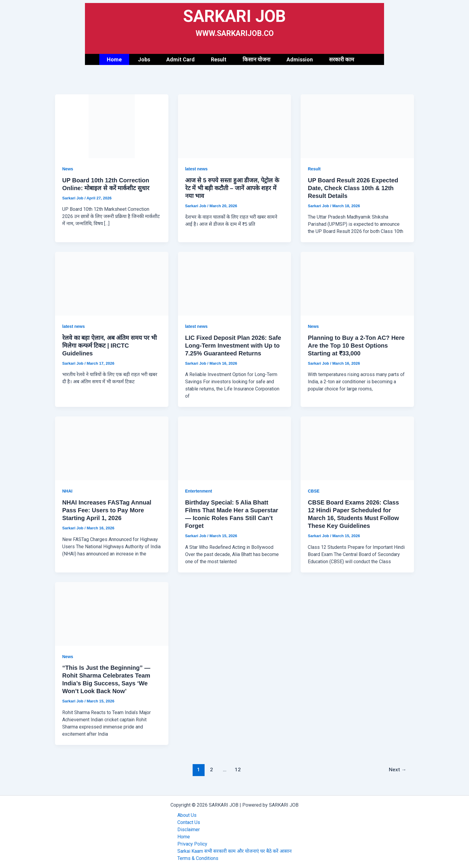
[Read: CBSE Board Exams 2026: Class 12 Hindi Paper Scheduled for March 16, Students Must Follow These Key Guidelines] (357, 448)
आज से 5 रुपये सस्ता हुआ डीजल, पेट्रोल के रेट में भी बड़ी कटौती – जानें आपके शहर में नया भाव (232, 188)
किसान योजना (256, 59)
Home (114, 59)
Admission (300, 59)
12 (238, 769)
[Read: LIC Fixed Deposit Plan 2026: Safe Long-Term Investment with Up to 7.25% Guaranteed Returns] (235, 283)
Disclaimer (189, 830)
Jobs (144, 59)
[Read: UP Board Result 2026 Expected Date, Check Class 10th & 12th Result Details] (357, 126)
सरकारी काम (342, 59)
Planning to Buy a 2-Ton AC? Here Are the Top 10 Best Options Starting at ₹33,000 (356, 346)
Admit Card (181, 59)
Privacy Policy (192, 844)
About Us (187, 815)
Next (398, 769)
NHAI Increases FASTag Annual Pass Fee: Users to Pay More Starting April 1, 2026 (107, 510)
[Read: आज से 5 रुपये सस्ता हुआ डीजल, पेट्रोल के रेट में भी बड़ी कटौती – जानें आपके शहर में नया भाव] (235, 126)
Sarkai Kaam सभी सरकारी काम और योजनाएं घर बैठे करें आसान (234, 851)
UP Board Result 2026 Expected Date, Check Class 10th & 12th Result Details (353, 188)
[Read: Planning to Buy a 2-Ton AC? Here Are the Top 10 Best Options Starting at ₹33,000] (357, 283)
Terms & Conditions (198, 858)
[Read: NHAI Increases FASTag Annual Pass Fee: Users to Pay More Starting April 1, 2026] (112, 448)
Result (219, 59)
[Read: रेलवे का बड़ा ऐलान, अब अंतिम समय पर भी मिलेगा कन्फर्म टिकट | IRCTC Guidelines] (112, 283)
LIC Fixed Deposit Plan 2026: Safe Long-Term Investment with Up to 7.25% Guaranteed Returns (233, 346)
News (68, 169)
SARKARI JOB (234, 16)
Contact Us (189, 822)
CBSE (314, 491)
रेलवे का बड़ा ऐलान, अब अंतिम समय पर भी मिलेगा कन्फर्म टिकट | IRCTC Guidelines (109, 346)
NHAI (67, 491)
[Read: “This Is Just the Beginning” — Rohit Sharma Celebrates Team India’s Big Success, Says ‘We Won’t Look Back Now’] (112, 613)
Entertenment (199, 491)
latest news (196, 169)
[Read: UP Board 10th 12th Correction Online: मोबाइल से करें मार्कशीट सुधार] (112, 126)
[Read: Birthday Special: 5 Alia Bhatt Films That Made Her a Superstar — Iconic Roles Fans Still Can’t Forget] (235, 448)
